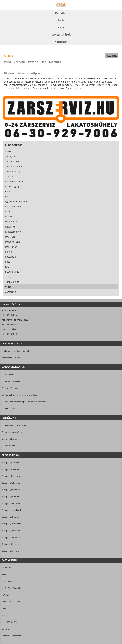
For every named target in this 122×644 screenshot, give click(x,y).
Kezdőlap (61, 13)
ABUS (4, 575)
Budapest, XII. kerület (11, 524)
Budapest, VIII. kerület (11, 503)
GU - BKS (6, 629)
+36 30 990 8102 (9, 325)
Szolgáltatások (61, 35)
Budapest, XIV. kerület (11, 537)
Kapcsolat (61, 42)
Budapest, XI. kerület (11, 517)
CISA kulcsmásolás (10, 408)
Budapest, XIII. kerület (11, 530)
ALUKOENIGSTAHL (10, 622)
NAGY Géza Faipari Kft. (12, 588)
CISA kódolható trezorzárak (14, 425)
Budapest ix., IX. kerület (12, 510)
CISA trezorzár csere (11, 381)
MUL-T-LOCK (7, 581)
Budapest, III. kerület (11, 476)
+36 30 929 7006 (9, 315)
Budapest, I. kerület (10, 463)
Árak (61, 28)
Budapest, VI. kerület (11, 490)
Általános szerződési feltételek (15, 351)
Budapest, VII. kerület (11, 497)
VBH (4, 615)
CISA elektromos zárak (12, 432)
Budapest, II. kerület (11, 469)
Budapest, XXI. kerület (11, 551)
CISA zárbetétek (9, 446)
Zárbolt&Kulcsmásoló (11, 636)
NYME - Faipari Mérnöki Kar (14, 602)
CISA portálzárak (9, 439)
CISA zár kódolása (10, 388)
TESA (4, 608)
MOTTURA (6, 568)
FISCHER (5, 595)
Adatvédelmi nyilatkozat (12, 358)
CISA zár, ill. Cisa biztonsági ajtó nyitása (19, 395)
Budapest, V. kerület (11, 483)
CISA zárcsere (8, 375)
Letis (61, 20)
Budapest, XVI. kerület (11, 544)
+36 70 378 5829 (9, 334)
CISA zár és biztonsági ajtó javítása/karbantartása (24, 402)
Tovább (112, 56)
